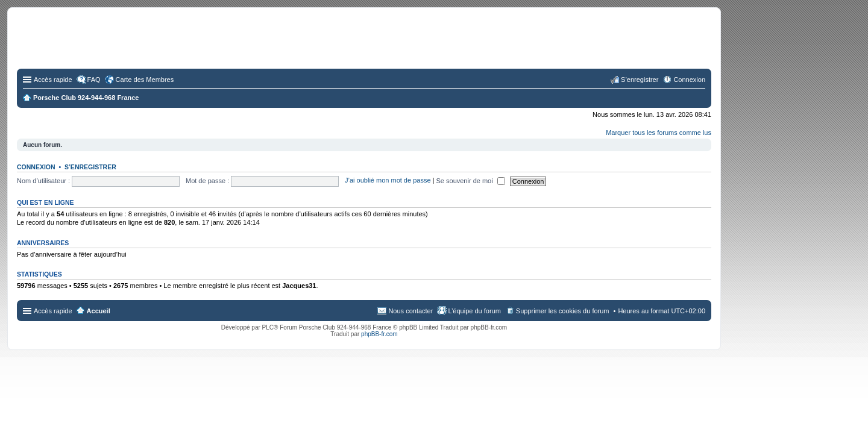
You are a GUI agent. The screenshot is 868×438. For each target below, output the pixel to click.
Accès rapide (53, 80)
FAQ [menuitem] (94, 80)
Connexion (36, 167)
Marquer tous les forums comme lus (659, 133)
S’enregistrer (90, 167)
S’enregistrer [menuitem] (640, 80)
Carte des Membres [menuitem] (145, 80)
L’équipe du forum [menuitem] (474, 311)
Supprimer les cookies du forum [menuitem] (563, 311)
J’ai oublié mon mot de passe (388, 181)
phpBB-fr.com (379, 334)
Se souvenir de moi (471, 181)
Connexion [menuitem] (689, 80)
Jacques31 (299, 286)
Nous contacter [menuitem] (410, 311)
